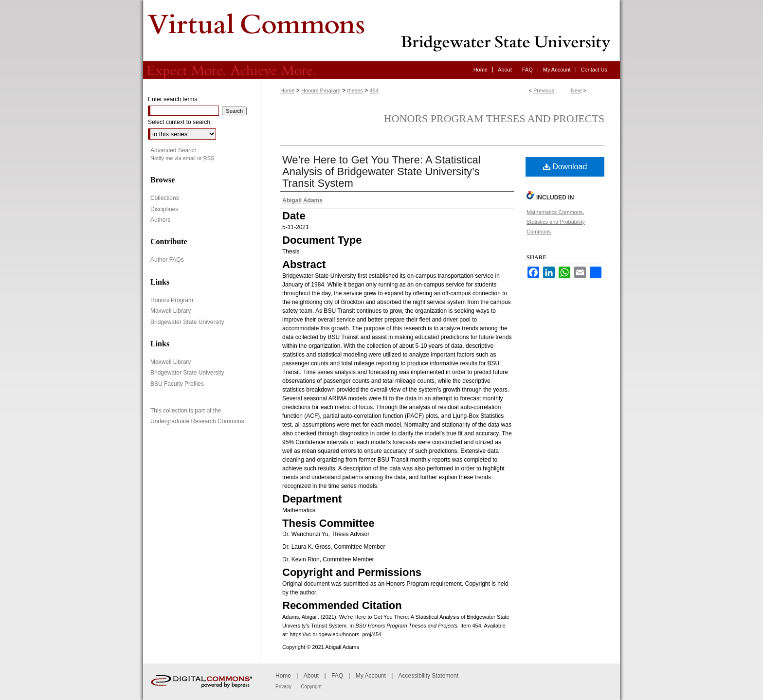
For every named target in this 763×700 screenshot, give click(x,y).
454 (374, 90)
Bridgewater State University (187, 322)
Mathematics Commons (555, 212)
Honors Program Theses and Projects (494, 118)
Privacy (283, 687)
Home (287, 90)
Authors (160, 220)
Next (576, 90)
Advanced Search (173, 150)
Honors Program (321, 90)
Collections (165, 198)
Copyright (311, 687)
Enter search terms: (173, 99)
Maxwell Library (171, 311)
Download (565, 167)
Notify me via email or (182, 158)
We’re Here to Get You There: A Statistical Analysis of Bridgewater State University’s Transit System (381, 171)
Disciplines (164, 209)
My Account (371, 676)
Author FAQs (167, 260)
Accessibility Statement (428, 676)
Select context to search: (180, 122)
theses (355, 90)
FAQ (337, 676)
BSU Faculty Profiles (177, 384)
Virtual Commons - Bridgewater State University (381, 31)
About (311, 676)
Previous (544, 90)
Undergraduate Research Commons (197, 421)
